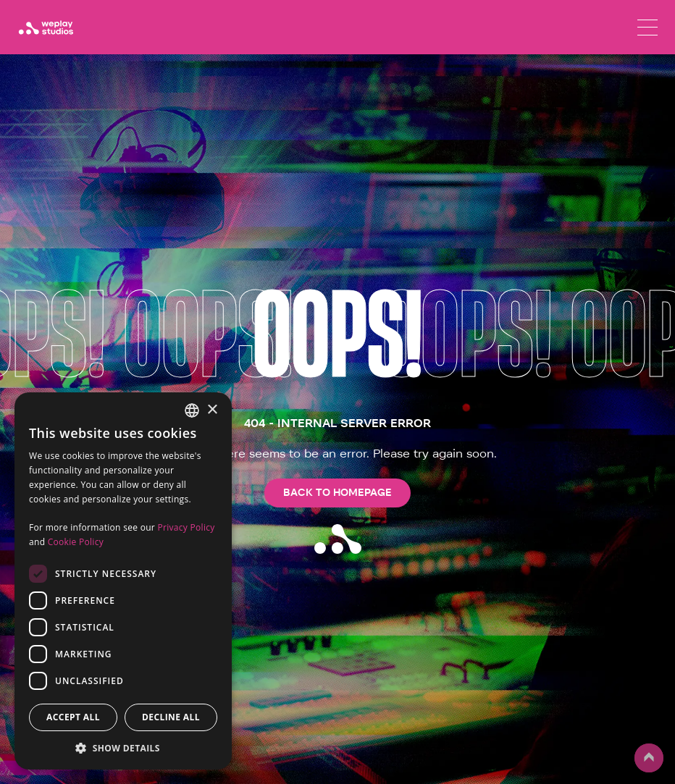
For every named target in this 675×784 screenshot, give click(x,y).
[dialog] (123, 581)
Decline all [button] (171, 717)
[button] (123, 748)
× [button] (212, 410)
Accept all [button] (73, 717)
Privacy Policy (186, 527)
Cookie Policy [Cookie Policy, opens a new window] (76, 542)
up (649, 758)
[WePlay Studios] (46, 28)
